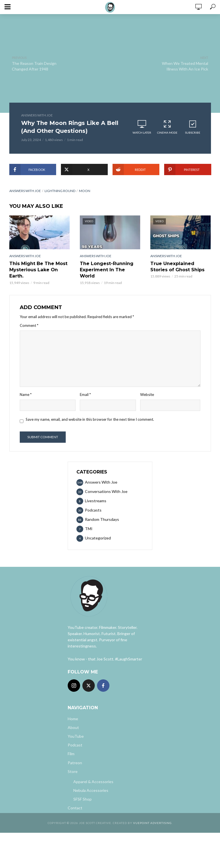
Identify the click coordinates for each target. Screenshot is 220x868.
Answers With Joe (37, 115)
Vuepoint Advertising (152, 823)
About (73, 727)
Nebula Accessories (91, 790)
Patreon (75, 762)
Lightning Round (60, 191)
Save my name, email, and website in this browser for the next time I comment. (90, 419)
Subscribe (193, 127)
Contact (75, 808)
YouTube (76, 736)
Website (147, 395)
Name (26, 395)
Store (73, 771)
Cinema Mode (167, 127)
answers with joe (25, 191)
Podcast (75, 745)
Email (85, 395)
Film (71, 754)
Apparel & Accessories (93, 781)
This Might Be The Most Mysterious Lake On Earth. (38, 269)
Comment (29, 325)
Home (73, 719)
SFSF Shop (82, 799)
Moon (85, 191)
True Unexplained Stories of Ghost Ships (177, 266)
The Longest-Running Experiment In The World (106, 269)
